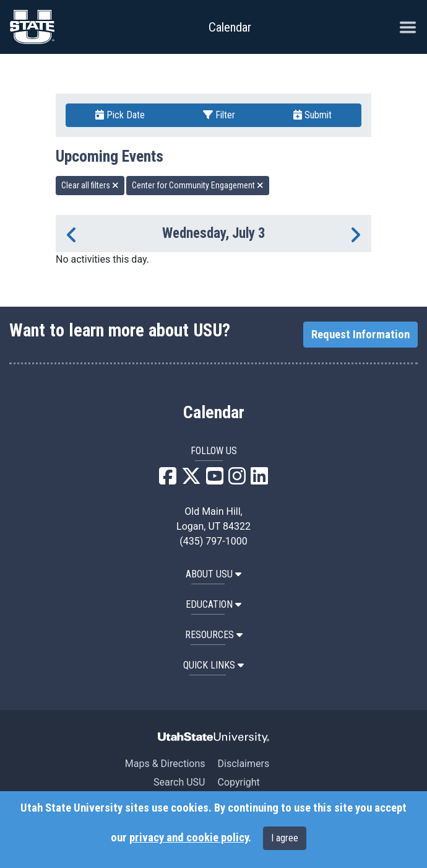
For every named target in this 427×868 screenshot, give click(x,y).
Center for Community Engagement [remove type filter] (198, 185)
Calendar (214, 413)
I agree (285, 838)
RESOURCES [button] (214, 635)
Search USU (179, 782)
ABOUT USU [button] (213, 574)
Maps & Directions (165, 764)
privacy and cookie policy (189, 838)
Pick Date (120, 115)
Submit (313, 115)
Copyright (238, 782)
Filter (219, 115)
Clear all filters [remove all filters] (90, 185)
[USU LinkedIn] (259, 480)
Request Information (360, 335)
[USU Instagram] (237, 480)
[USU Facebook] (168, 480)
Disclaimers (243, 764)
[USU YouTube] (215, 480)
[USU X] (191, 480)
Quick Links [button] (213, 665)
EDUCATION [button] (213, 604)
